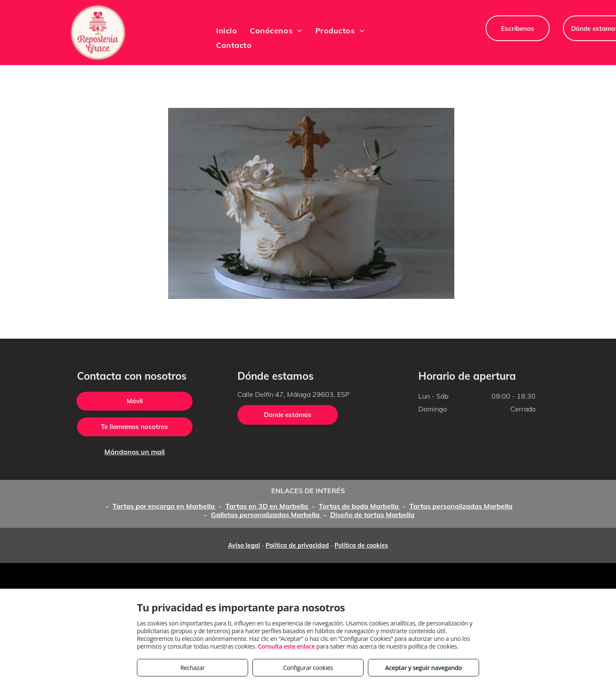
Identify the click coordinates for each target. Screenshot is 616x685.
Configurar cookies (308, 668)
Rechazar (192, 668)
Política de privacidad (297, 545)
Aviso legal (244, 545)
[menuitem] (227, 30)
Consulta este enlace (286, 646)
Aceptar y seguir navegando (423, 668)
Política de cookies (361, 545)
